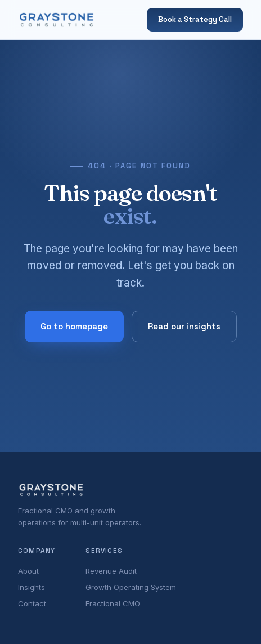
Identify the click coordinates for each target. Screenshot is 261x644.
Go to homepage (74, 326)
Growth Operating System (131, 587)
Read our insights (184, 326)
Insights (31, 587)
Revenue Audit (111, 571)
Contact (32, 603)
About (28, 571)
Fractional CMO (113, 603)
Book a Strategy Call (195, 19)
